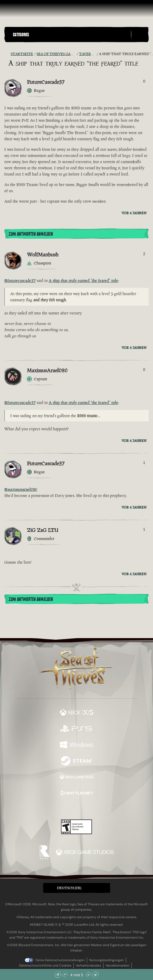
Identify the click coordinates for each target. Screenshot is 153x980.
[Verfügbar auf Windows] (77, 745)
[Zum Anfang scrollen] (58, 975)
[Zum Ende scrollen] (95, 975)
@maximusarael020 (21, 489)
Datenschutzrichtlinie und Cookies (45, 965)
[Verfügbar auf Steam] (77, 761)
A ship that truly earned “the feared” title (83, 280)
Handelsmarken (118, 965)
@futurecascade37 (20, 280)
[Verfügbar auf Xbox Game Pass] (77, 778)
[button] (71, 35)
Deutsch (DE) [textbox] (69, 888)
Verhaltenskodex (88, 965)
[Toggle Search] (140, 35)
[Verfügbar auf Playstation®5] (77, 729)
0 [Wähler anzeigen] (144, 81)
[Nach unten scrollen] (88, 975)
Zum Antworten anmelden (31, 234)
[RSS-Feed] (8, 54)
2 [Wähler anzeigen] (144, 254)
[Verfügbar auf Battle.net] (77, 794)
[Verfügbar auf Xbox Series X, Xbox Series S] (77, 713)
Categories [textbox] (21, 35)
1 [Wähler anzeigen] (144, 463)
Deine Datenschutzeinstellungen (60, 960)
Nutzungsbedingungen (106, 960)
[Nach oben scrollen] (65, 975)
